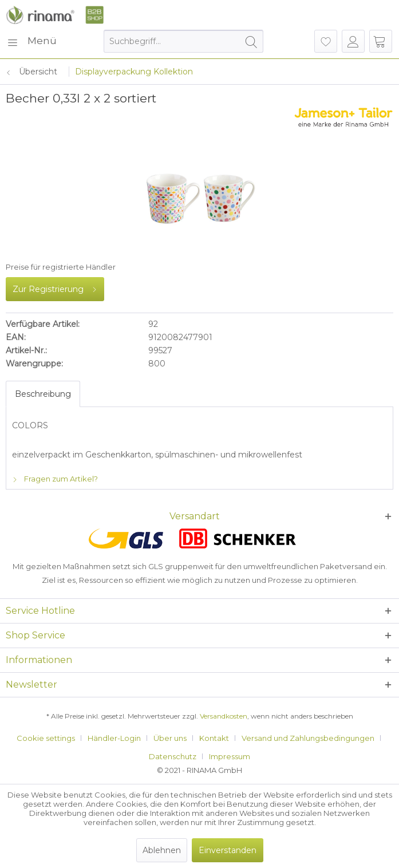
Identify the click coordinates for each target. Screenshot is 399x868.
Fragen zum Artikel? (55, 479)
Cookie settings (46, 738)
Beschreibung (43, 394)
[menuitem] (31, 41)
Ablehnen (162, 850)
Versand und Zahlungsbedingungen (308, 738)
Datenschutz (173, 756)
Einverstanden (228, 850)
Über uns (170, 738)
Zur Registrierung (55, 287)
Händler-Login (114, 738)
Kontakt (214, 738)
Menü (32, 39)
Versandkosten (224, 716)
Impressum (230, 756)
